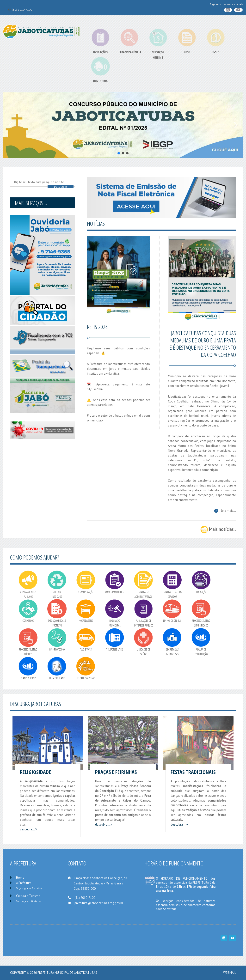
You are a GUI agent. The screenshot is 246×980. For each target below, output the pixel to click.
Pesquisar (61, 187)
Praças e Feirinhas (116, 772)
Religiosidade (35, 772)
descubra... (28, 829)
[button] (123, 125)
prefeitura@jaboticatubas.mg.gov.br (99, 903)
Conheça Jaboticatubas (29, 901)
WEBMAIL (230, 973)
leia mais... (228, 511)
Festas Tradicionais (193, 772)
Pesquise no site (13, 179)
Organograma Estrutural (30, 888)
